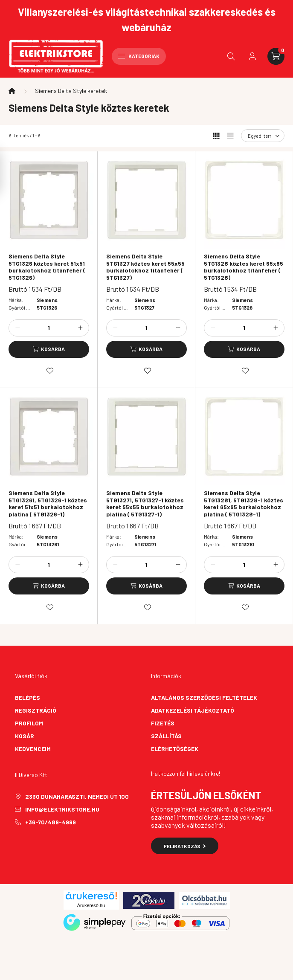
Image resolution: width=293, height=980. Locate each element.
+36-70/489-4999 (51, 822)
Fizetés (163, 723)
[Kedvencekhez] (50, 371)
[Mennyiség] (49, 328)
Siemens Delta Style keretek (71, 91)
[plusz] (80, 328)
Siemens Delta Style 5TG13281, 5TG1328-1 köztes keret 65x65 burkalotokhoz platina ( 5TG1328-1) (244, 504)
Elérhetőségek (175, 749)
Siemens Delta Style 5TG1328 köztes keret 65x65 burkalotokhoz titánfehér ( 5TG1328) (244, 267)
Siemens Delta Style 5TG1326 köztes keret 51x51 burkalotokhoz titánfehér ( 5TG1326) (47, 267)
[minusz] (17, 328)
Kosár (25, 736)
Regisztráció (36, 710)
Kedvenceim (33, 749)
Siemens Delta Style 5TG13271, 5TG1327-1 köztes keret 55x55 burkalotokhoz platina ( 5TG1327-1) (145, 504)
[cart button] (276, 56)
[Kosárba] (49, 349)
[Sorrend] (263, 136)
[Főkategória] (12, 91)
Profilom (29, 723)
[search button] (231, 56)
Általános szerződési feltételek (204, 697)
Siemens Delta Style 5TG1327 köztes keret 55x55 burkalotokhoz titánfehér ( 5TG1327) (145, 267)
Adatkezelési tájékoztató (193, 710)
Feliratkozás (185, 846)
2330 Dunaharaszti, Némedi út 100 (77, 796)
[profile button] (252, 56)
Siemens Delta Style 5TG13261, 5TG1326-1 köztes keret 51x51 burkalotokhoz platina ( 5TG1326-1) (48, 504)
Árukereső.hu (91, 905)
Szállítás (166, 736)
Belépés (28, 697)
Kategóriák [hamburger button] (139, 56)
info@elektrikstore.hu (62, 809)
